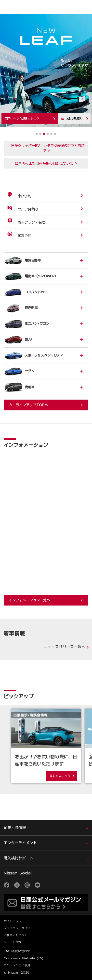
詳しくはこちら (60, 776)
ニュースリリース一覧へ (65, 647)
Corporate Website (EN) (23, 958)
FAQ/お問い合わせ (17, 951)
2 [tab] (40, 134)
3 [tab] (44, 134)
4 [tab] (48, 134)
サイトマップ (13, 921)
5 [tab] (51, 134)
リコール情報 (13, 942)
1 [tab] (37, 134)
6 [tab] (55, 134)
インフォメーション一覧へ (29, 600)
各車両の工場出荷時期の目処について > (46, 163)
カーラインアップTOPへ (28, 405)
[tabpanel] (46, 73)
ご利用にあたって (15, 935)
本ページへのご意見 (17, 965)
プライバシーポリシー (18, 928)
